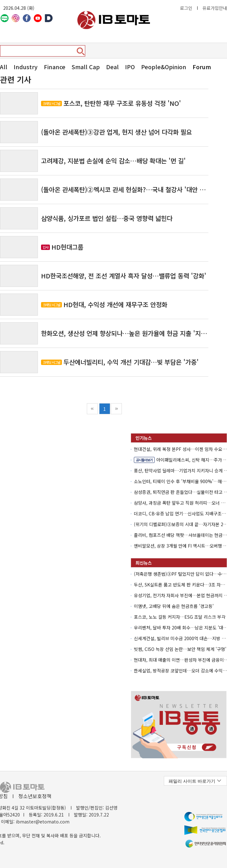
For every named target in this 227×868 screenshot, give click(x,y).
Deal (112, 67)
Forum (202, 67)
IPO (130, 67)
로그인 (186, 8)
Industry (26, 67)
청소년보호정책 (35, 796)
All (4, 67)
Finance (55, 67)
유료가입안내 (215, 8)
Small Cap (86, 67)
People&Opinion (164, 67)
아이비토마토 (114, 20)
